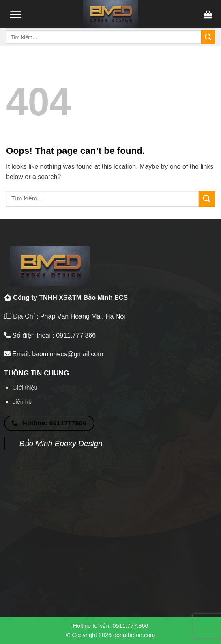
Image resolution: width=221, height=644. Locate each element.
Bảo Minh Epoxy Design (61, 443)
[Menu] (15, 14)
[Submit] (208, 37)
